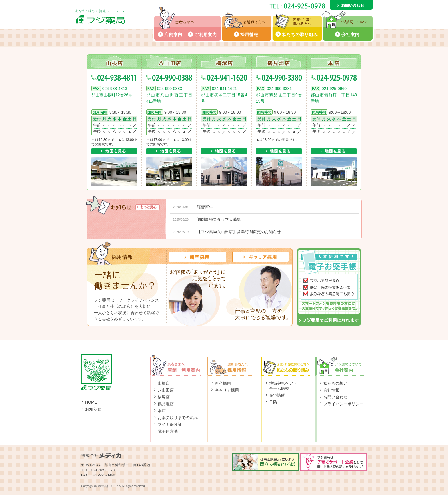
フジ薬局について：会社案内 (341, 365)
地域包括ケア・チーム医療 (283, 386)
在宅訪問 (277, 395)
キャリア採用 (227, 390)
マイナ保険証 (170, 424)
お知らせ (93, 409)
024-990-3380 (279, 78)
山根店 (114, 61)
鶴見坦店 (279, 61)
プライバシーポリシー (343, 404)
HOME (91, 402)
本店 (334, 61)
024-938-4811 (114, 78)
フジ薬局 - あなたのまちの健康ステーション (100, 17)
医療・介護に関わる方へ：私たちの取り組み (288, 365)
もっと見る (148, 207)
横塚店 (224, 61)
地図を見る (114, 151)
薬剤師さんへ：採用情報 (234, 365)
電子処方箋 (168, 431)
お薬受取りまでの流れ (178, 418)
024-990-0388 (169, 78)
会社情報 (331, 390)
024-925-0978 (334, 78)
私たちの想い (335, 383)
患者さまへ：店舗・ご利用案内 (178, 365)
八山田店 (169, 61)
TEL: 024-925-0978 (297, 6)
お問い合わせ (351, 5)
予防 (273, 402)
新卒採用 (223, 383)
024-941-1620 (224, 78)
